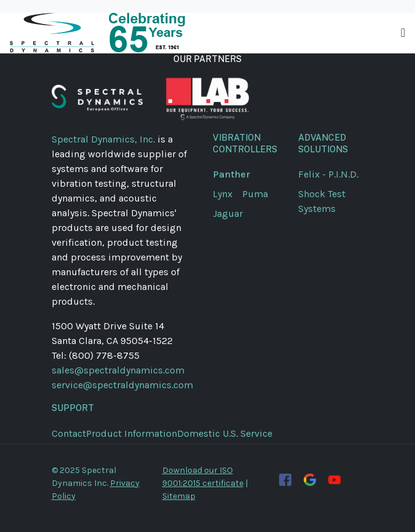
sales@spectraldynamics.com (118, 370)
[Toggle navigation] (403, 33)
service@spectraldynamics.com (122, 385)
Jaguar (228, 213)
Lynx (227, 194)
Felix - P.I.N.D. (328, 174)
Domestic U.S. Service (225, 433)
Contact (69, 433)
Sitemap (179, 496)
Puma (260, 194)
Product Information (132, 433)
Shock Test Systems (322, 201)
